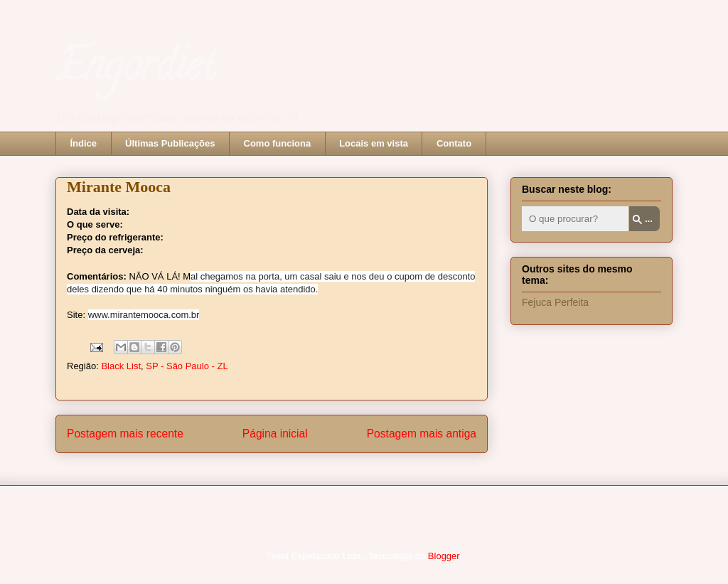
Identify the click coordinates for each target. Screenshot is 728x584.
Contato (454, 143)
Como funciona (278, 143)
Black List (121, 366)
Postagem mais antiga (422, 434)
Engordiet (135, 70)
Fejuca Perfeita (555, 302)
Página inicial (275, 434)
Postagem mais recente (125, 434)
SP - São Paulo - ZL (187, 366)
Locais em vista (374, 143)
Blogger (444, 556)
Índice (84, 143)
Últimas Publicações (170, 143)
